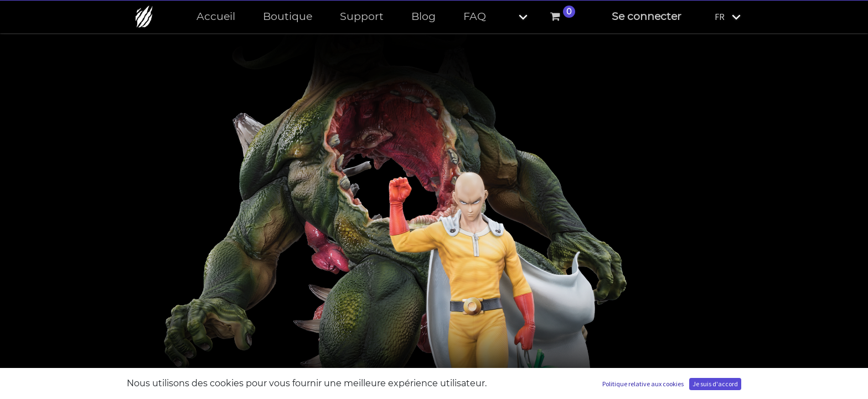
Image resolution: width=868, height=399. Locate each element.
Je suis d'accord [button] (715, 384)
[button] (514, 17)
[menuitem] (216, 17)
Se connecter (647, 16)
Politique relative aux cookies (643, 384)
